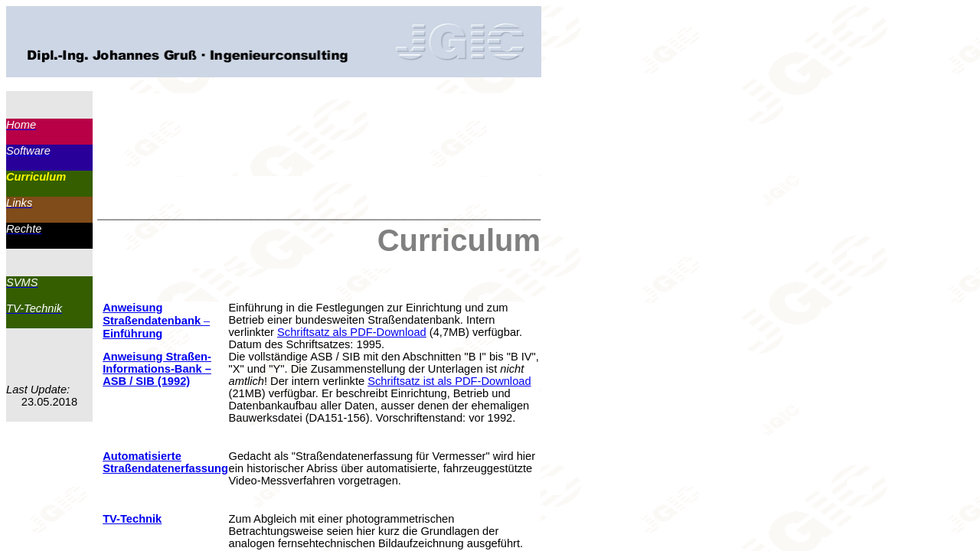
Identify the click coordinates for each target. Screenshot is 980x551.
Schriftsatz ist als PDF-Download (449, 381)
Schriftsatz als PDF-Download (352, 332)
